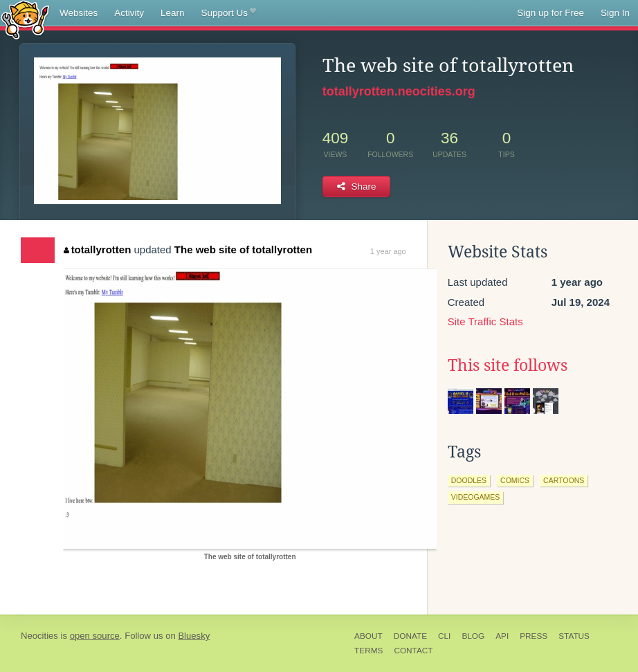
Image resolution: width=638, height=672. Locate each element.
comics (515, 480)
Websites (79, 13)
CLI (444, 636)
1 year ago (388, 251)
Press (534, 636)
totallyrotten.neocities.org (399, 91)
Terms (368, 651)
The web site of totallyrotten (243, 249)
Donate (410, 636)
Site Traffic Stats (485, 321)
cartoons (564, 480)
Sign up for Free (550, 13)
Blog (473, 636)
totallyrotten (97, 249)
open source (95, 636)
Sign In (615, 13)
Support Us (229, 13)
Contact (413, 651)
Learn (173, 13)
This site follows (508, 365)
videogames (476, 497)
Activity (129, 13)
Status (574, 636)
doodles (469, 480)
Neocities (39, 636)
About (368, 636)
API (502, 636)
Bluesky (194, 636)
